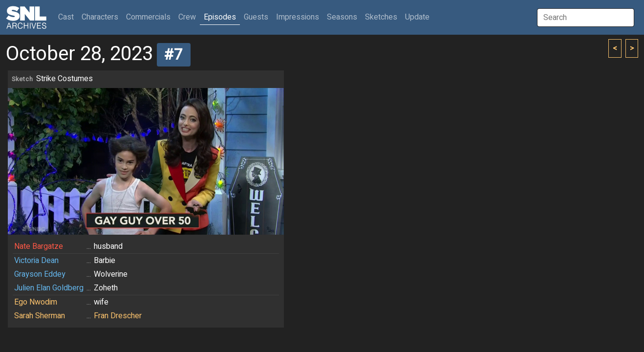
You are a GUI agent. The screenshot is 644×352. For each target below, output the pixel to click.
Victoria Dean (36, 261)
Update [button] (417, 17)
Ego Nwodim (36, 302)
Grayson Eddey (40, 274)
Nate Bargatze (39, 246)
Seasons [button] (342, 17)
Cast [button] (68, 17)
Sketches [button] (381, 17)
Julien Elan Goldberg (49, 288)
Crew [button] (187, 17)
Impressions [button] (298, 17)
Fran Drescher (118, 316)
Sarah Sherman (40, 316)
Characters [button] (100, 17)
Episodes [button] (220, 17)
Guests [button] (256, 17)
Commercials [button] (148, 17)
